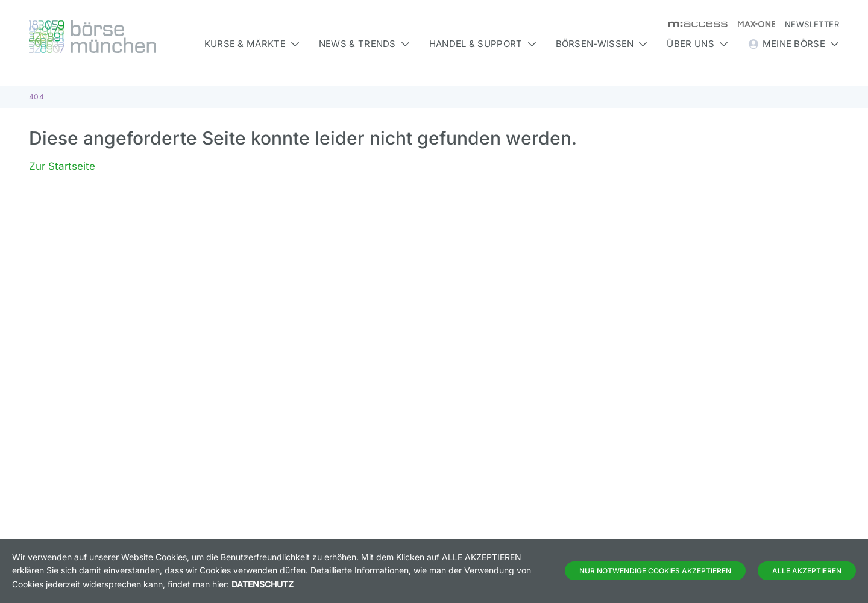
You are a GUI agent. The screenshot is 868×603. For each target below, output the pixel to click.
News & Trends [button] (364, 44)
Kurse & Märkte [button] (252, 44)
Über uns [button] (697, 44)
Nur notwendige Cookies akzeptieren (655, 571)
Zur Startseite (62, 166)
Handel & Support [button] (483, 44)
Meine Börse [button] (793, 44)
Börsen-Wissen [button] (602, 44)
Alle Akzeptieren (807, 571)
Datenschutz (263, 584)
